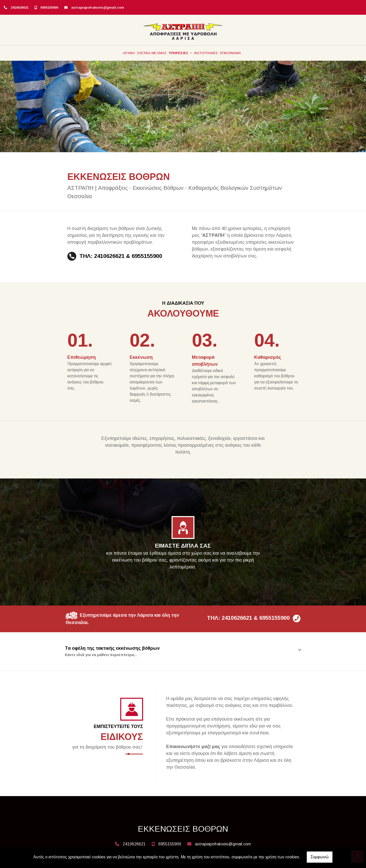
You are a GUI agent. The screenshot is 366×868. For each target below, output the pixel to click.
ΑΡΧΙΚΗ (129, 53)
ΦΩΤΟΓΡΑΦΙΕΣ (206, 53)
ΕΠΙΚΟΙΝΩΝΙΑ (231, 53)
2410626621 (20, 7)
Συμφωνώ (320, 857)
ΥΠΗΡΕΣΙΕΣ (179, 53)
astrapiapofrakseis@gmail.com (98, 7)
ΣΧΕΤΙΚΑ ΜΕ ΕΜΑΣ (152, 53)
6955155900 (49, 7)
